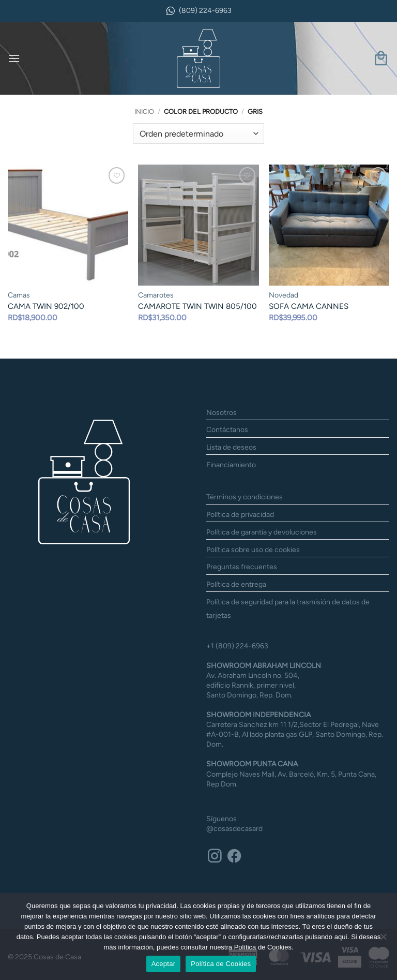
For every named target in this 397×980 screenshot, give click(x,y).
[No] (383, 940)
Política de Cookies (221, 964)
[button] (14, 58)
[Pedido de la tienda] (198, 133)
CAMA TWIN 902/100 (46, 306)
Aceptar (164, 964)
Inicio (144, 112)
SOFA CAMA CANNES (309, 306)
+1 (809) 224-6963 (237, 638)
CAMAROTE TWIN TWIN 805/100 (197, 306)
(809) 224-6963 (198, 11)
